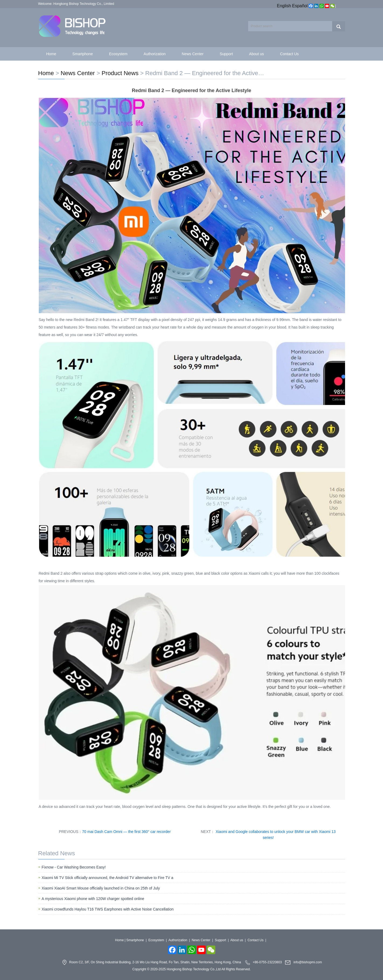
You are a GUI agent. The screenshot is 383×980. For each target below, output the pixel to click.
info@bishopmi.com (308, 962)
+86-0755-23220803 (267, 962)
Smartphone (83, 54)
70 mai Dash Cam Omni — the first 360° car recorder (126, 832)
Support (226, 54)
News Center (193, 54)
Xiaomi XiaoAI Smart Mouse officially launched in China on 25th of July (101, 888)
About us (256, 54)
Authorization (155, 54)
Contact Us (289, 54)
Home (51, 54)
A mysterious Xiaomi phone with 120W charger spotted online (93, 899)
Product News (120, 73)
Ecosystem (118, 54)
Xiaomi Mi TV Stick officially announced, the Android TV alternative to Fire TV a (108, 878)
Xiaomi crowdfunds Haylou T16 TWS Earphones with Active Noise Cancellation (108, 909)
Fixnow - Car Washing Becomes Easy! (74, 867)
